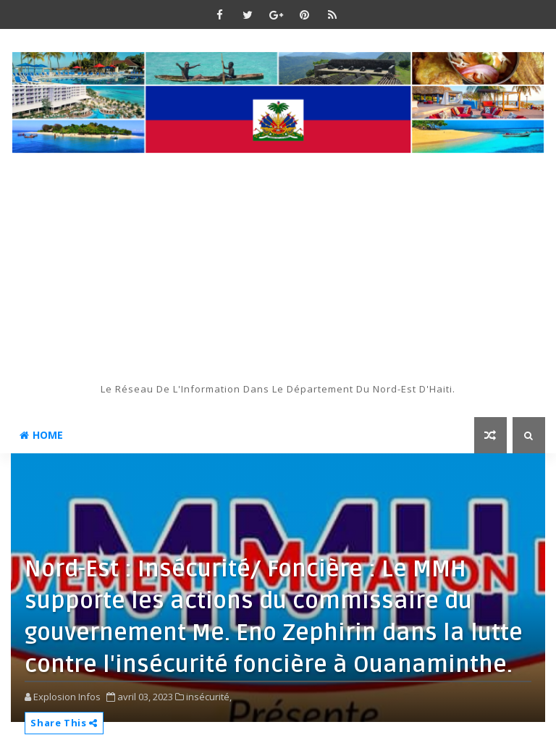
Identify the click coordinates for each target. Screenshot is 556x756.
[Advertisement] (278, 274)
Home (41, 435)
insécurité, (209, 697)
